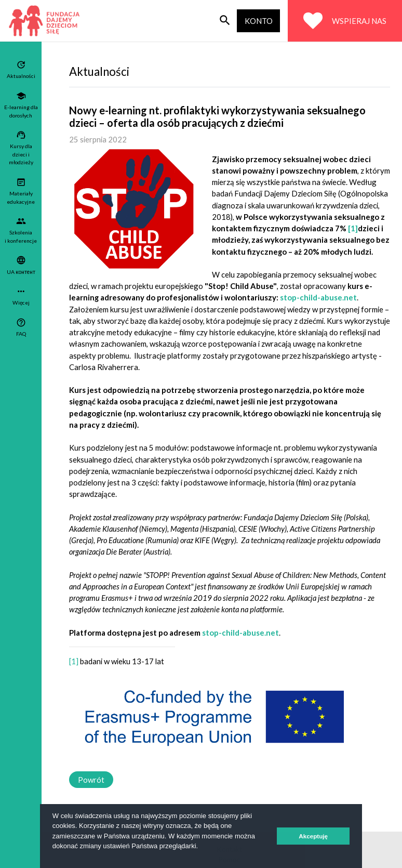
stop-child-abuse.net (318, 297)
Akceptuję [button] (313, 836)
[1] (353, 228)
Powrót (91, 780)
